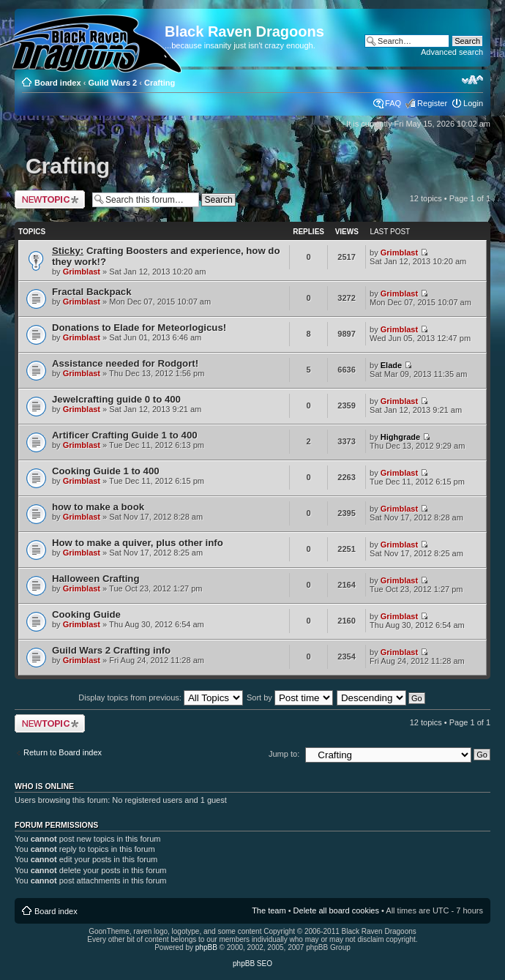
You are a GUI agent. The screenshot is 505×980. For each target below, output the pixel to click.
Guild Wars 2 (112, 83)
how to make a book (98, 507)
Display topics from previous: (161, 697)
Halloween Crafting (96, 579)
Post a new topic (50, 199)
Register (432, 103)
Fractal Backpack (92, 292)
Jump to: (284, 754)
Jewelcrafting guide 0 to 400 (116, 399)
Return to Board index (63, 752)
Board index (58, 83)
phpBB (206, 947)
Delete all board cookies (336, 910)
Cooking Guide (86, 614)
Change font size (472, 80)
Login (473, 103)
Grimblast (82, 272)
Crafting (160, 83)
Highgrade (400, 437)
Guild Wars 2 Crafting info (111, 650)
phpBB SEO (252, 964)
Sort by (290, 697)
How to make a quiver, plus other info (138, 543)
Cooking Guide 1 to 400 (106, 471)
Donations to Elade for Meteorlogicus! (139, 328)
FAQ (393, 103)
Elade (391, 365)
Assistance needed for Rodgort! (125, 363)
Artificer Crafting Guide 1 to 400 (125, 435)
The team (269, 910)
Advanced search (452, 52)
